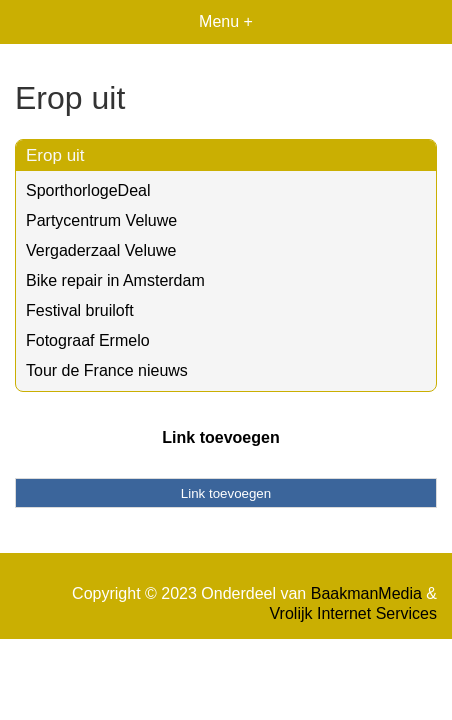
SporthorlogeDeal (88, 190)
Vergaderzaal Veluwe (101, 250)
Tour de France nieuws (107, 370)
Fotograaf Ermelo (88, 340)
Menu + (226, 21)
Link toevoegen (220, 437)
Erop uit (55, 155)
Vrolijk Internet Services (353, 613)
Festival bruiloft (80, 310)
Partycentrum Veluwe (101, 220)
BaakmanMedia (366, 593)
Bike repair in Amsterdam (115, 280)
